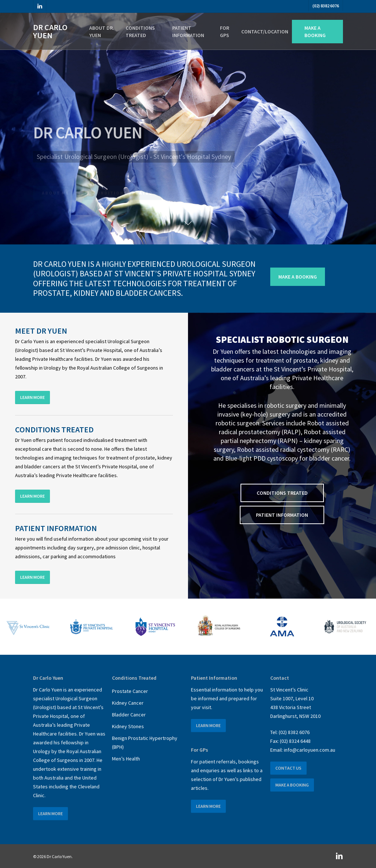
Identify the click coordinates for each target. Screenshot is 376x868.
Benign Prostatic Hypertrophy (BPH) (145, 742)
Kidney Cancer (128, 703)
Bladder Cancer (129, 715)
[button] (298, 277)
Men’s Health (126, 759)
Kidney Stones (128, 726)
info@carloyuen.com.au (310, 750)
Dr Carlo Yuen (50, 31)
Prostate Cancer (130, 691)
